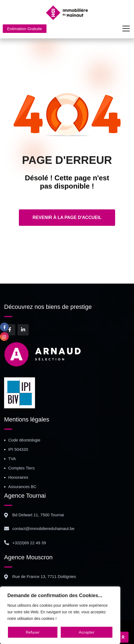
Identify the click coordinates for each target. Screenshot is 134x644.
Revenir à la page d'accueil (67, 217)
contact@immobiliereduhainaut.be (43, 528)
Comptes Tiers (21, 468)
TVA (12, 459)
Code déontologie (24, 440)
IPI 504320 (18, 449)
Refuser (33, 632)
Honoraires (18, 477)
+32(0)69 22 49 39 (29, 543)
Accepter (87, 632)
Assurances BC (22, 487)
